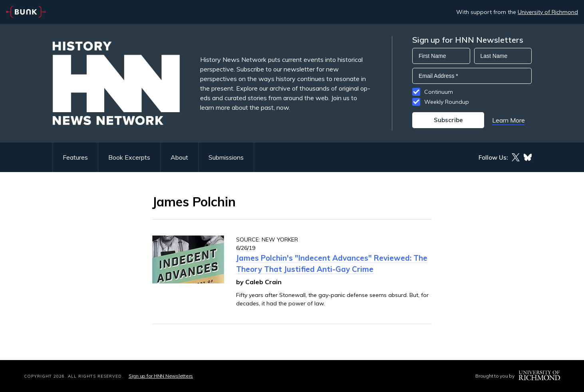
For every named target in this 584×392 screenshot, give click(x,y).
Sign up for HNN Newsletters (161, 376)
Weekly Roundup (447, 102)
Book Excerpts (129, 157)
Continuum (439, 92)
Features (75, 157)
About (179, 157)
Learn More (509, 120)
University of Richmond (548, 12)
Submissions (226, 157)
